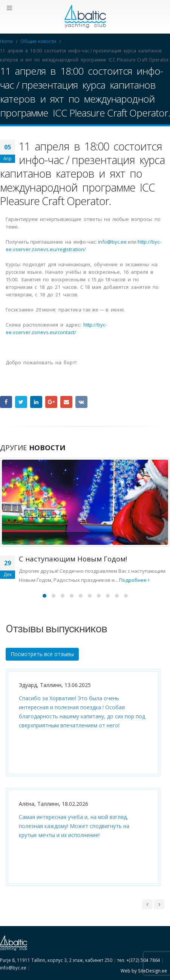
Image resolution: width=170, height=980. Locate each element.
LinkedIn (36, 402)
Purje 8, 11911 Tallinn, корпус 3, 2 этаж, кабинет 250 (56, 960)
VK (81, 402)
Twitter (21, 402)
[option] (81, 783)
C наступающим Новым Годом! (73, 559)
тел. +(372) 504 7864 (139, 960)
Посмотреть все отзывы (42, 654)
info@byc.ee (112, 242)
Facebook (6, 402)
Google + (51, 402)
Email (66, 402)
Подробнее (134, 580)
